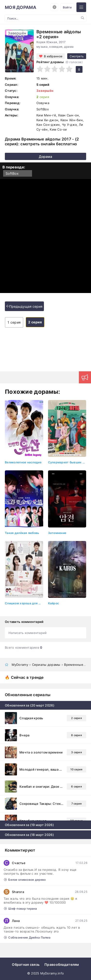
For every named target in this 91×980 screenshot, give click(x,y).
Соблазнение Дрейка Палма (27, 937)
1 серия (14, 322)
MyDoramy (20, 665)
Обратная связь (26, 964)
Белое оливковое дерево (25, 880)
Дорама (45, 157)
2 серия (35, 322)
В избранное (53, 56)
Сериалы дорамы (46, 665)
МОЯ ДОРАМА (21, 7)
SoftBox (12, 173)
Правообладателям (62, 964)
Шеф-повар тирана (21, 909)
